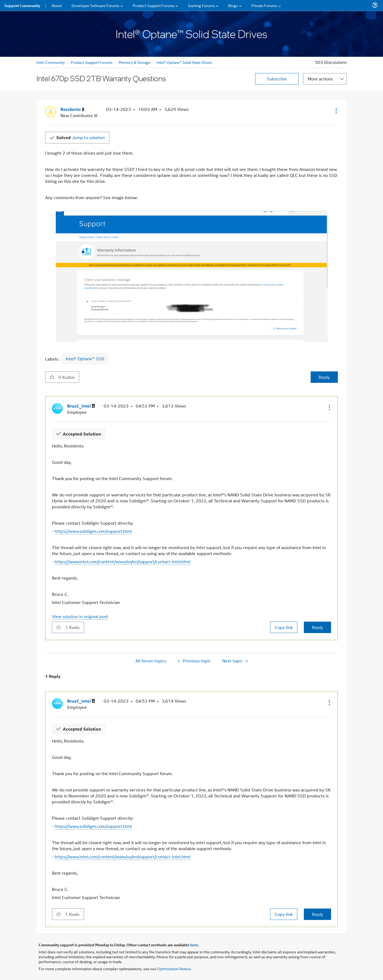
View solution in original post (80, 616)
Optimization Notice (174, 968)
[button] (336, 111)
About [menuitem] (57, 5)
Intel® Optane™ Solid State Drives (184, 62)
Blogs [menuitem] (233, 5)
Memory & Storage (135, 62)
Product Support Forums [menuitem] (154, 5)
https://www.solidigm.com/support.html (93, 531)
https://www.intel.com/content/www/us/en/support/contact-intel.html (123, 561)
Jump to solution (81, 137)
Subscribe (277, 79)
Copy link (284, 627)
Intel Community (51, 62)
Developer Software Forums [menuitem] (95, 5)
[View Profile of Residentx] (72, 109)
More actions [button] (320, 79)
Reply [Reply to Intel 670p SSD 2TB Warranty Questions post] (324, 377)
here (194, 945)
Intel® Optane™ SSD (85, 359)
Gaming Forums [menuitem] (201, 5)
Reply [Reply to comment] (318, 627)
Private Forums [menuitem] (264, 5)
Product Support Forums (92, 62)
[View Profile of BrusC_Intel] (81, 406)
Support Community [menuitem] (22, 5)
